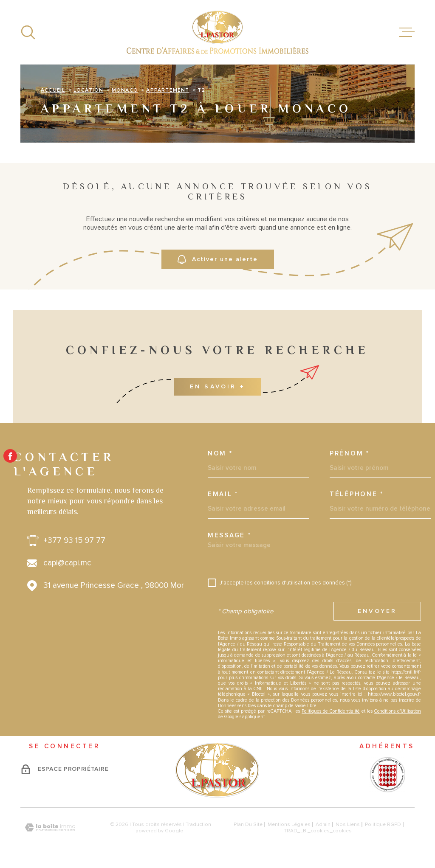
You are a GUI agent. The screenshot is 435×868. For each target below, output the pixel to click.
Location (89, 90)
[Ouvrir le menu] (407, 32)
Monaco (125, 90)
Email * (223, 494)
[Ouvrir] (28, 32)
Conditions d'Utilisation (398, 711)
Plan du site (248, 824)
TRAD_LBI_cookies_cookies (318, 831)
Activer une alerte (218, 260)
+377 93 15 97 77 (74, 541)
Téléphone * (357, 494)
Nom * (220, 454)
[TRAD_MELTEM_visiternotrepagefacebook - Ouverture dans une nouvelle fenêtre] (10, 456)
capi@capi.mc (67, 563)
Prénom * (350, 454)
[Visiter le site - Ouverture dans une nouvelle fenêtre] (387, 775)
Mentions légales (289, 824)
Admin (323, 824)
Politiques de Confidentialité (331, 711)
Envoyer (377, 611)
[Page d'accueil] (217, 32)
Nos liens (348, 824)
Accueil (53, 90)
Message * (229, 535)
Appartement (168, 90)
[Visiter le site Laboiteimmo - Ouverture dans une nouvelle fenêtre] (50, 827)
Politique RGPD (383, 824)
